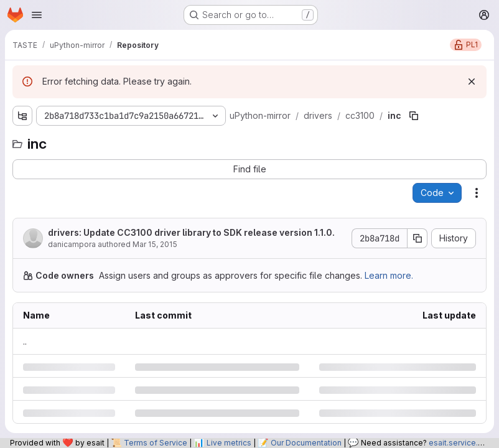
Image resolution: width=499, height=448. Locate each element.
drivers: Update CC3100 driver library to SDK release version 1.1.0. (191, 232)
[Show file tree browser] (22, 116)
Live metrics (229, 443)
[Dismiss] (472, 82)
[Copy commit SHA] (417, 238)
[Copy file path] (414, 116)
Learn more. (389, 275)
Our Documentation (306, 443)
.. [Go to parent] (25, 341)
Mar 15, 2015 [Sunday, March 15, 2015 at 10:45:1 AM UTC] (155, 244)
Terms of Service (156, 443)
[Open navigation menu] (37, 15)
